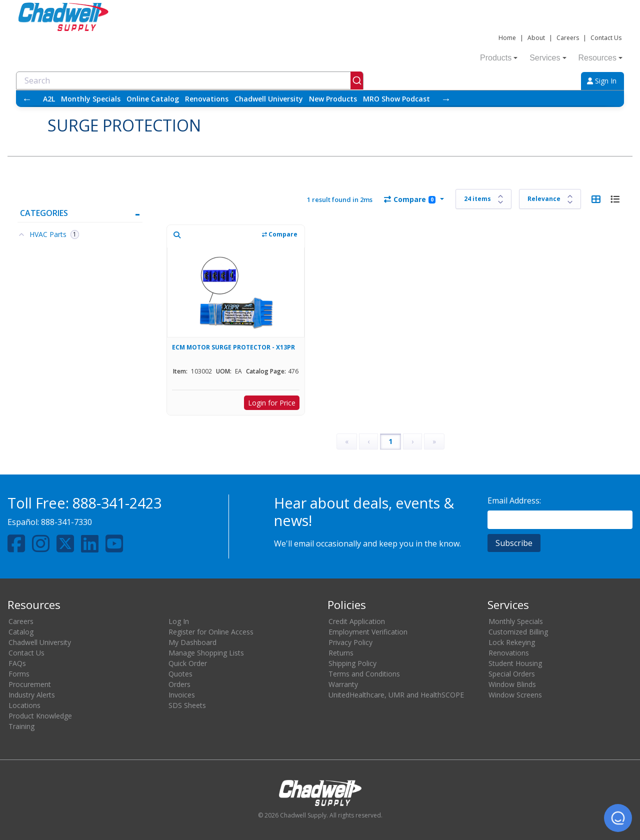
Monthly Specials (91, 99)
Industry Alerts (32, 695)
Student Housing (515, 663)
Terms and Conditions (364, 674)
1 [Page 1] (390, 441)
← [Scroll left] (27, 99)
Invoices (182, 695)
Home (507, 38)
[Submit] (357, 80)
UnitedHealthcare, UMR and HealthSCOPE (396, 695)
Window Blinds (512, 684)
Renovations (207, 99)
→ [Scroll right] (446, 99)
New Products (333, 99)
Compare (410, 199)
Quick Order (188, 663)
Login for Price (272, 403)
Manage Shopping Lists (206, 653)
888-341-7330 (66, 522)
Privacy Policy (350, 642)
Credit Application (357, 621)
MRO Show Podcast (396, 99)
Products (499, 58)
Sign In (602, 81)
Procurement (30, 684)
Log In (179, 621)
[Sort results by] (550, 199)
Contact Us (606, 38)
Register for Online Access (211, 632)
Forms (19, 674)
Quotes (180, 674)
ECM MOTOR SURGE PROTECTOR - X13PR (233, 347)
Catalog (21, 632)
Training (21, 726)
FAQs (17, 663)
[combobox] (190, 80)
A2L (49, 99)
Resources (600, 58)
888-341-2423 (117, 503)
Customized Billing (518, 632)
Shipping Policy (352, 663)
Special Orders (512, 674)
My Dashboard (192, 642)
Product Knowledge (40, 716)
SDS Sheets (187, 705)
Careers (568, 38)
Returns (341, 653)
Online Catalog (153, 99)
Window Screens (515, 695)
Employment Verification (368, 632)
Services (548, 58)
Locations (24, 705)
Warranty (343, 684)
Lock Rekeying (512, 642)
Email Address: (514, 500)
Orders (179, 684)
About (536, 38)
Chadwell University (269, 99)
